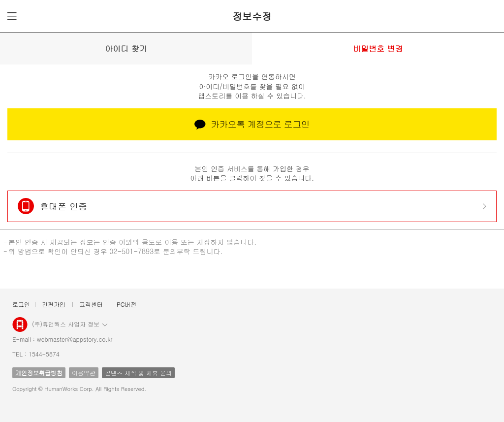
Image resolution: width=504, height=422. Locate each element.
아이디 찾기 (126, 49)
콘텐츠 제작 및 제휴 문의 (138, 373)
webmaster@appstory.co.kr (75, 339)
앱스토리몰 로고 (20, 328)
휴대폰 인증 (63, 206)
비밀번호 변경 (378, 49)
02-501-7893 (131, 251)
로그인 (21, 304)
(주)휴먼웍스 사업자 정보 (70, 324)
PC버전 (126, 304)
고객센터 (91, 304)
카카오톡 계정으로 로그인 (252, 124)
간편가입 (54, 304)
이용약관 (84, 373)
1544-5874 (44, 354)
